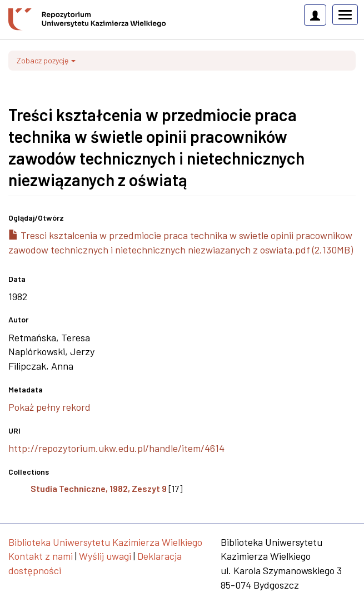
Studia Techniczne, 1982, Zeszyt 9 (99, 488)
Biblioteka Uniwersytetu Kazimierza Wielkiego (105, 542)
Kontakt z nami (41, 556)
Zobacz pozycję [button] (46, 60)
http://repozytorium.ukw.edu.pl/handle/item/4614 (116, 448)
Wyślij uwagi (105, 556)
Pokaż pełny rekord (49, 407)
